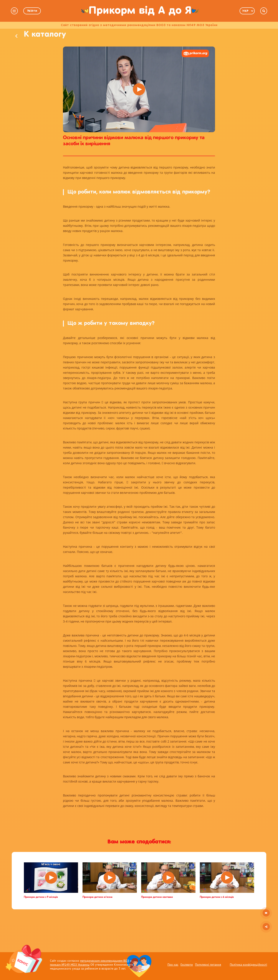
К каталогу (48, 49)
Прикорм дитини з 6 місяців (217, 914)
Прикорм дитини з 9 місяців (41, 914)
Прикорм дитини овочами (157, 914)
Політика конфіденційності (248, 965)
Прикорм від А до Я (140, 11)
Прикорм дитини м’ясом (98, 914)
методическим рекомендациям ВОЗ (105, 961)
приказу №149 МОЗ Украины (70, 965)
